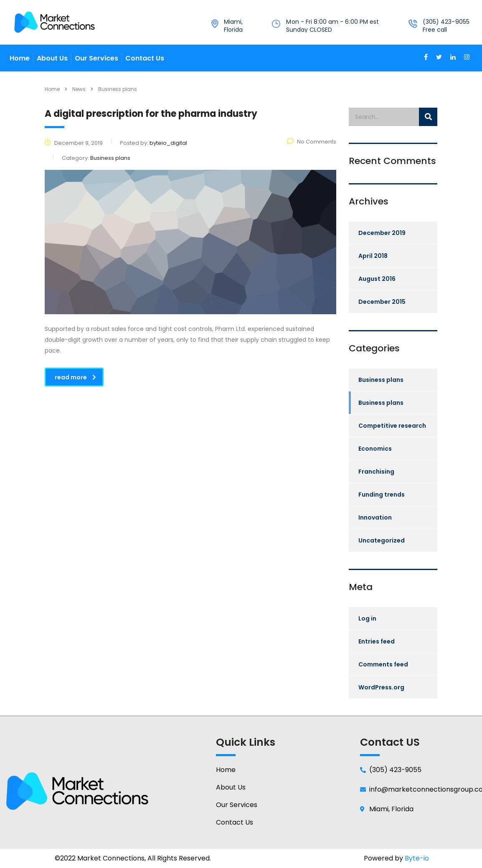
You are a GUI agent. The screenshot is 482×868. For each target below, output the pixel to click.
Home (20, 58)
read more (75, 377)
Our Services (96, 58)
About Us (52, 58)
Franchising (376, 472)
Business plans (381, 380)
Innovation (375, 517)
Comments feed (383, 664)
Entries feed (377, 641)
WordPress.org (381, 687)
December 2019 (382, 233)
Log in (367, 618)
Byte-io (417, 858)
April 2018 (373, 256)
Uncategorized (382, 540)
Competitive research (392, 426)
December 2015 (382, 302)
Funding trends (382, 495)
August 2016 (377, 279)
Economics (375, 449)
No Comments (312, 142)
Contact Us (145, 58)
